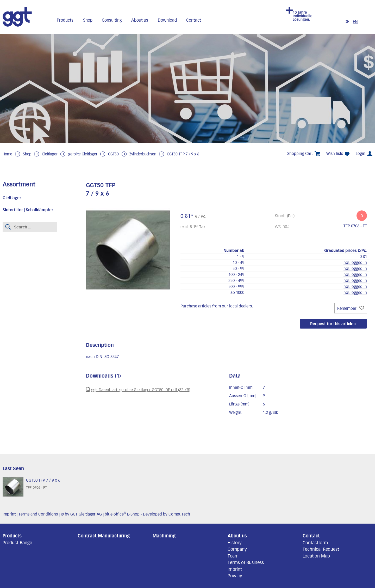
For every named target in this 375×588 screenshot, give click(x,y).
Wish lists (338, 153)
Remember (351, 308)
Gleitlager (50, 154)
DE (347, 21)
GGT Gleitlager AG (86, 514)
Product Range (17, 542)
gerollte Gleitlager (83, 154)
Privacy (235, 575)
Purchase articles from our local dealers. (217, 306)
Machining (164, 536)
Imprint (9, 514)
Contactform (315, 542)
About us (140, 20)
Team (233, 556)
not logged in (355, 262)
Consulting (112, 20)
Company (237, 549)
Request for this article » (333, 324)
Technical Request (321, 549)
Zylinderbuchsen (143, 154)
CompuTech (179, 514)
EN (355, 21)
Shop (88, 20)
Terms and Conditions (38, 514)
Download (167, 20)
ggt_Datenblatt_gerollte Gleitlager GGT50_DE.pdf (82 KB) (138, 389)
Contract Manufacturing (104, 536)
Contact (194, 20)
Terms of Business (246, 562)
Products (65, 20)
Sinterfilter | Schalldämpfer (28, 210)
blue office (115, 514)
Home (7, 154)
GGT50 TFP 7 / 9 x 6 (183, 154)
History (235, 542)
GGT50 (113, 154)
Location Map (316, 556)
